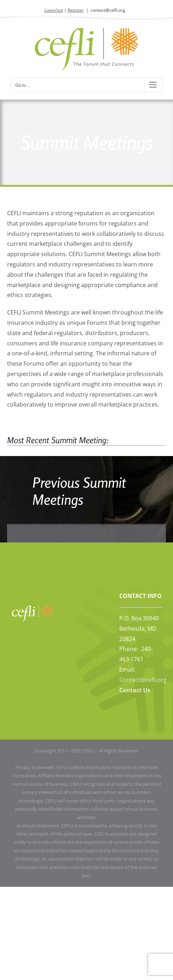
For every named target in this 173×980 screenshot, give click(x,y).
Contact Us (135, 690)
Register (76, 10)
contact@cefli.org (108, 10)
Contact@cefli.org (143, 680)
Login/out (54, 10)
